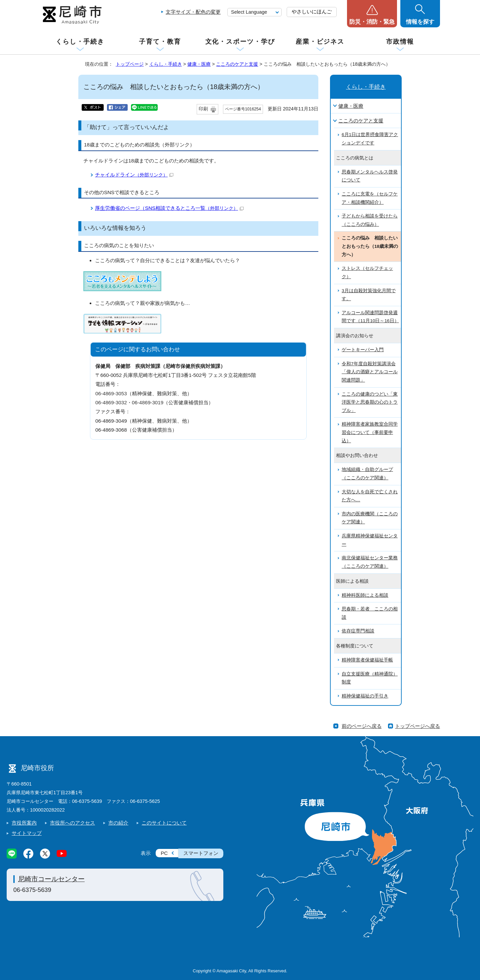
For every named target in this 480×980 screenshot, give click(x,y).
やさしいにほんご (312, 12)
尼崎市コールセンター (51, 879)
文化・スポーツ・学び (240, 42)
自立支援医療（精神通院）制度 (370, 678)
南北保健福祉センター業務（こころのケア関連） (370, 562)
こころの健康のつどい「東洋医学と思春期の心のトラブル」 (370, 402)
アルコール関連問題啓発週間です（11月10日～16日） (370, 317)
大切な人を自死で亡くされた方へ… (370, 496)
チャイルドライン (134, 175)
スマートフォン (201, 853)
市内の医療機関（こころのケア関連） (370, 518)
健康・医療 (199, 64)
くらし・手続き (80, 42)
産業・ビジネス (320, 42)
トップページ (130, 64)
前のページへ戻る (362, 726)
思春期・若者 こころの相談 (370, 613)
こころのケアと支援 (237, 64)
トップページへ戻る (417, 726)
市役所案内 (24, 823)
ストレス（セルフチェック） (367, 273)
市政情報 (400, 42)
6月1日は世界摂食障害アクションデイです (370, 139)
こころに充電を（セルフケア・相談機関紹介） (370, 198)
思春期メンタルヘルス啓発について (370, 176)
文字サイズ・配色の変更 (193, 12)
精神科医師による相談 (365, 595)
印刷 (203, 109)
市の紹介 (118, 823)
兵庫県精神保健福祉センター (370, 540)
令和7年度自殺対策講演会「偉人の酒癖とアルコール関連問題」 (370, 372)
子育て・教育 (160, 42)
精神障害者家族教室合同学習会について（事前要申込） (370, 432)
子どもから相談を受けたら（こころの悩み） (370, 220)
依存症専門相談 (358, 631)
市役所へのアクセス (72, 823)
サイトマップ (27, 833)
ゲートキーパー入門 (363, 350)
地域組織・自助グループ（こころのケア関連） (367, 474)
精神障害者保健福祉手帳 (367, 660)
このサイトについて (164, 823)
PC (164, 853)
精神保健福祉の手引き (365, 696)
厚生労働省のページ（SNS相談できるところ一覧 (169, 208)
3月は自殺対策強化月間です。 (369, 295)
